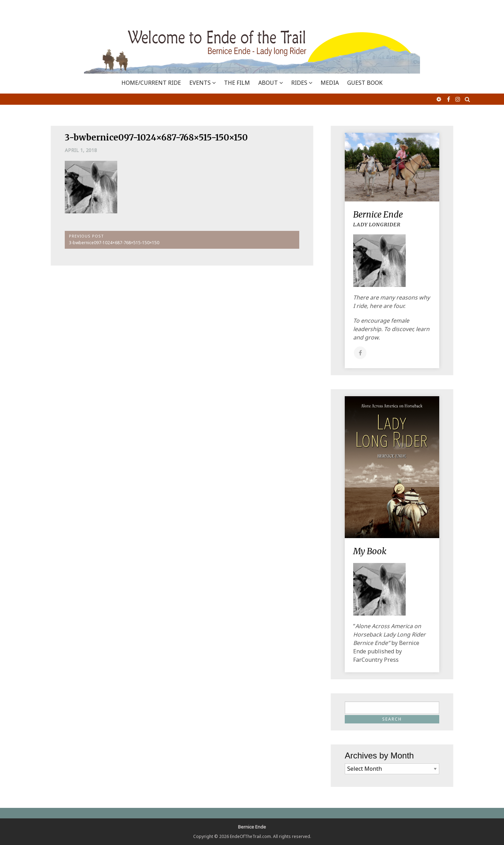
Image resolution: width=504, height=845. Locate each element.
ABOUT (268, 83)
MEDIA (330, 83)
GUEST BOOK (365, 83)
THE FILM (237, 83)
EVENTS (200, 83)
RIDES (299, 83)
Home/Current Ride (151, 83)
